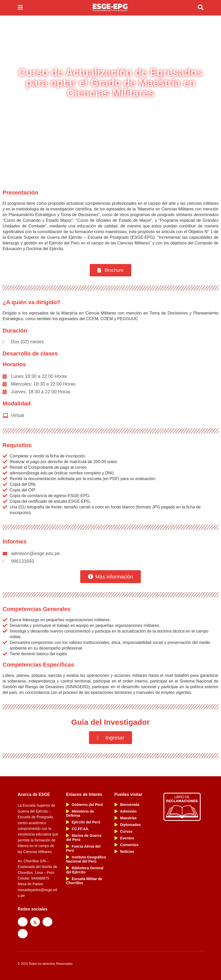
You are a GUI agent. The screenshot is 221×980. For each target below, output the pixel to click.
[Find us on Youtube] (23, 934)
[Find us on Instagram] (47, 922)
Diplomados (128, 825)
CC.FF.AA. (78, 829)
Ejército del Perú (83, 822)
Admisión (126, 811)
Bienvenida (127, 805)
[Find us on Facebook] (23, 922)
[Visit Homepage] (110, 8)
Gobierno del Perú (84, 805)
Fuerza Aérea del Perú (83, 848)
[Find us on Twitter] (35, 922)
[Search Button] (201, 8)
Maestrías (126, 818)
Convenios (127, 845)
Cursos (124, 831)
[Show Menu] (20, 8)
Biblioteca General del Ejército (85, 870)
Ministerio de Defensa (80, 813)
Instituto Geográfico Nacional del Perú (86, 859)
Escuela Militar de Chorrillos (84, 881)
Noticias (124, 851)
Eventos (124, 838)
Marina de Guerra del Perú (84, 838)
